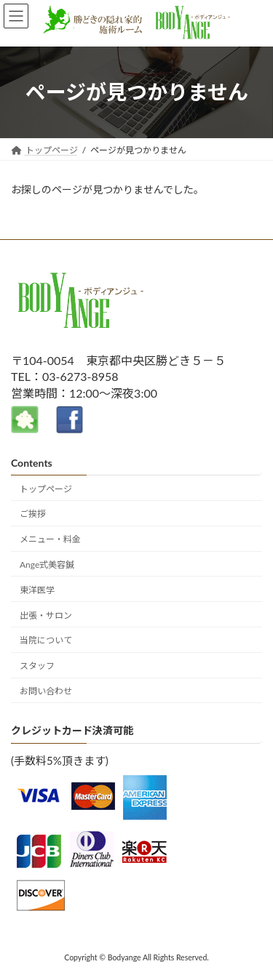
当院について (46, 640)
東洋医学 (37, 590)
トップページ (46, 488)
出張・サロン (46, 615)
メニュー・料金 (50, 539)
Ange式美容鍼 (47, 565)
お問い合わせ (46, 691)
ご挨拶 (33, 514)
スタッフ (37, 666)
